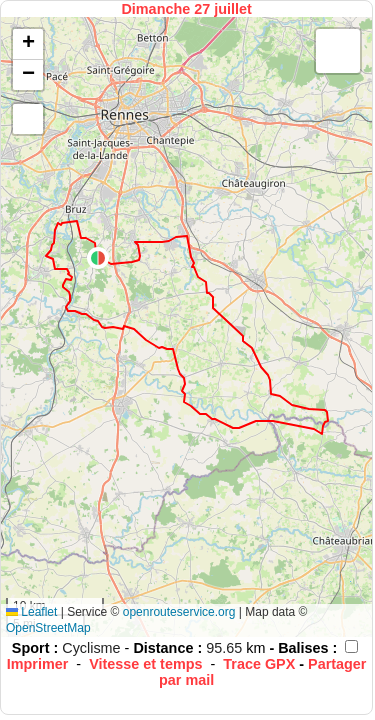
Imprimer (38, 664)
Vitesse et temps (145, 664)
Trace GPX (259, 664)
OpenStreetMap (48, 628)
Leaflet (31, 612)
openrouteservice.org (179, 612)
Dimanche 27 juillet (186, 9)
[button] (98, 258)
